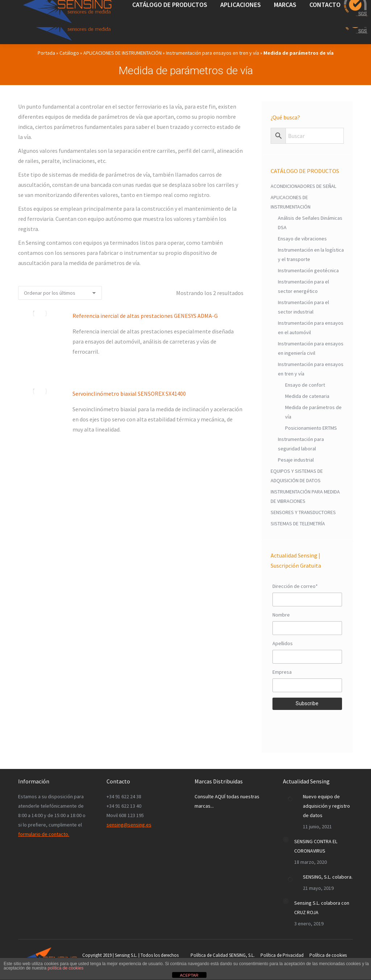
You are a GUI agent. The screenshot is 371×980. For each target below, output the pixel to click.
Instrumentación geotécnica (308, 270)
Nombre (281, 615)
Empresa (282, 672)
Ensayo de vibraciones (302, 239)
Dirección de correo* (295, 586)
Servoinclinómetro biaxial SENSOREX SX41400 (129, 394)
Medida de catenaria (307, 396)
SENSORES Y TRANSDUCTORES (303, 512)
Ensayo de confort (305, 385)
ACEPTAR (189, 975)
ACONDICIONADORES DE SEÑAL (303, 186)
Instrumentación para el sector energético (303, 286)
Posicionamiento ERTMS (311, 428)
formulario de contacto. (44, 834)
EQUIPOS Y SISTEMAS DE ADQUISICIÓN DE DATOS (297, 476)
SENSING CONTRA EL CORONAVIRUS (316, 846)
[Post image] (290, 799)
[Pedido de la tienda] (60, 293)
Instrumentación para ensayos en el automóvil (311, 328)
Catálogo (69, 53)
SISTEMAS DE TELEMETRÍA (298, 523)
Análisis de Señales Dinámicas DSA (310, 223)
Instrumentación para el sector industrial (303, 307)
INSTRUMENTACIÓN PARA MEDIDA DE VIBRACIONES (305, 496)
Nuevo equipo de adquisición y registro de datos (326, 806)
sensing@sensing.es (129, 825)
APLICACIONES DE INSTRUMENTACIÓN (122, 53)
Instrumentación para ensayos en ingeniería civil (311, 348)
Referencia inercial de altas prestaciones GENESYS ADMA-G (145, 316)
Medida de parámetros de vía (313, 412)
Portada (46, 53)
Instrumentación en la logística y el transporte (311, 255)
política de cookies (65, 968)
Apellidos (283, 643)
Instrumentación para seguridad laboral (301, 444)
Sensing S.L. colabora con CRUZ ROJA (322, 908)
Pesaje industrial (296, 460)
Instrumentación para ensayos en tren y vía (212, 53)
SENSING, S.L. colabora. (328, 877)
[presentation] (307, 726)
